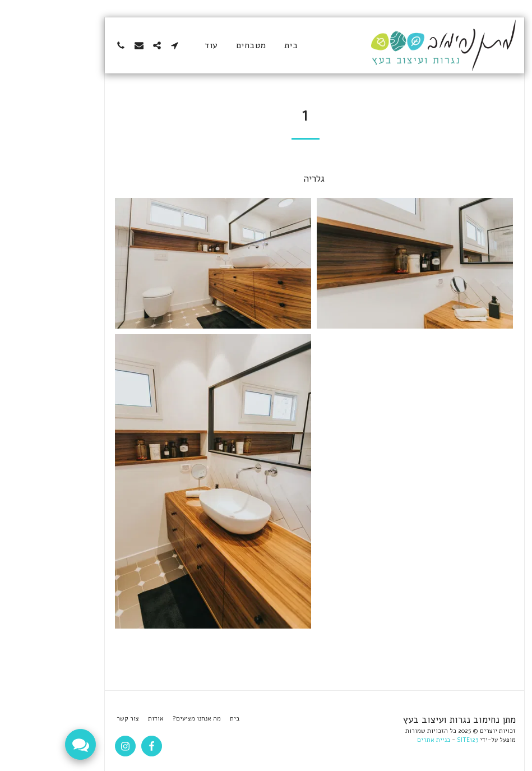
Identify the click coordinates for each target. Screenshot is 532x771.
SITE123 (419, 740)
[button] (127, 45)
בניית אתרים (385, 740)
